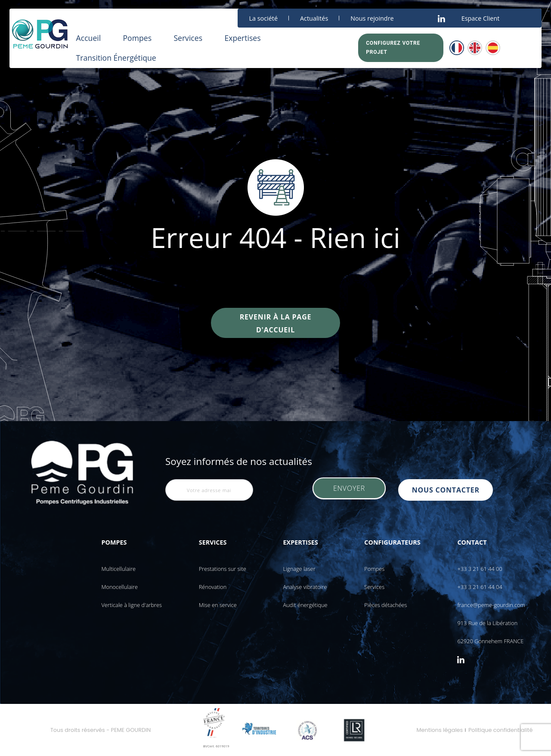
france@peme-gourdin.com (491, 605)
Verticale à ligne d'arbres (132, 605)
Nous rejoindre (372, 18)
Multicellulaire (118, 569)
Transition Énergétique (116, 58)
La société (263, 18)
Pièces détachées (385, 605)
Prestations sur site (223, 569)
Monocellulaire (119, 587)
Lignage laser (299, 569)
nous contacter (447, 490)
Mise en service (218, 605)
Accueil (89, 38)
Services (188, 38)
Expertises (242, 38)
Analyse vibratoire (305, 587)
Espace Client (481, 18)
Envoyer (349, 490)
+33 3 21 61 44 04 (480, 587)
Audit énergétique (305, 605)
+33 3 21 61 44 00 (480, 569)
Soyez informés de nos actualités (239, 461)
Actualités (314, 18)
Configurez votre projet (393, 48)
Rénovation (213, 587)
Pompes (137, 38)
